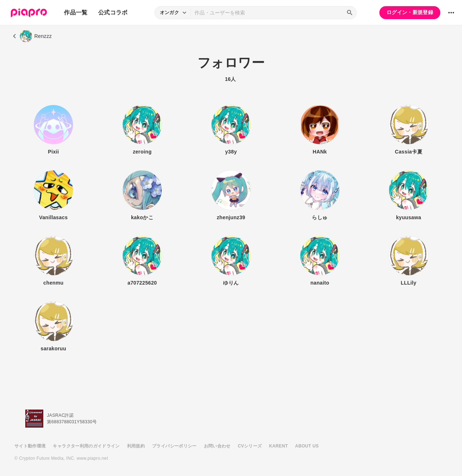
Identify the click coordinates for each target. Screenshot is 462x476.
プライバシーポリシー (174, 446)
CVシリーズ (250, 446)
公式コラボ (113, 12)
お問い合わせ (217, 446)
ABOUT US (307, 446)
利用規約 (136, 446)
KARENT (279, 446)
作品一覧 (76, 12)
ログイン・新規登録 (410, 12)
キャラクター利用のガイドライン (86, 446)
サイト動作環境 (30, 446)
